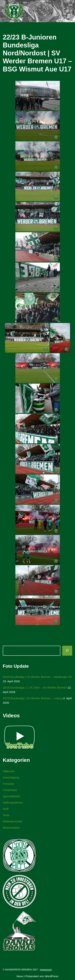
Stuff (6, 809)
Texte (6, 815)
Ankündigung (11, 777)
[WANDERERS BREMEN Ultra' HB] (14, 11)
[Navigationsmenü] (68, 11)
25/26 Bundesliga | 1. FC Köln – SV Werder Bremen (35, 688)
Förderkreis (10, 790)
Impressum (46, 970)
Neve (20, 976)
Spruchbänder (11, 796)
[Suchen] (67, 651)
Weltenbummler (12, 821)
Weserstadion (11, 828)
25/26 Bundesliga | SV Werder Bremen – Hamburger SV (37, 677)
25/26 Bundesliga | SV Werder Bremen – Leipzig (33, 698)
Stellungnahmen (13, 803)
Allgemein (9, 771)
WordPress (52, 976)
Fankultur (9, 784)
